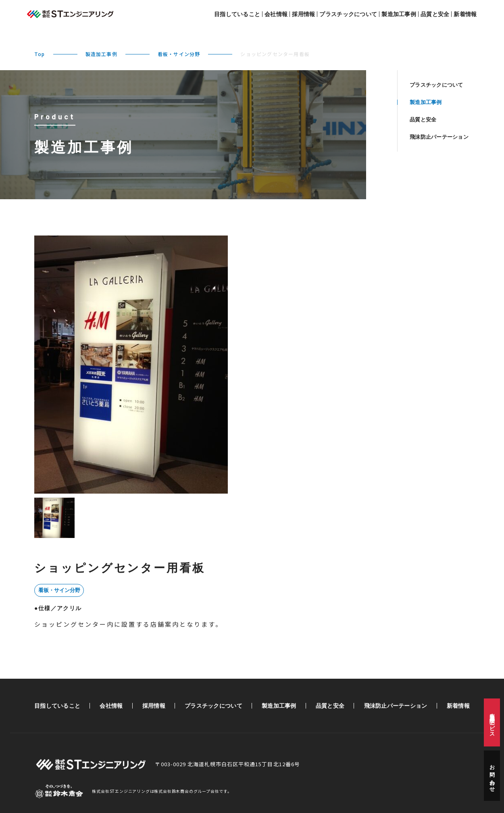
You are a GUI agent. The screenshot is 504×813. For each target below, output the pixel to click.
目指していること (237, 14)
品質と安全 (435, 14)
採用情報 (303, 14)
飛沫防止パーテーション (439, 137)
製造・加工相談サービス (492, 722)
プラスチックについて (348, 14)
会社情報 (276, 14)
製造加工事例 (399, 14)
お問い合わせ (492, 776)
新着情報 (465, 14)
